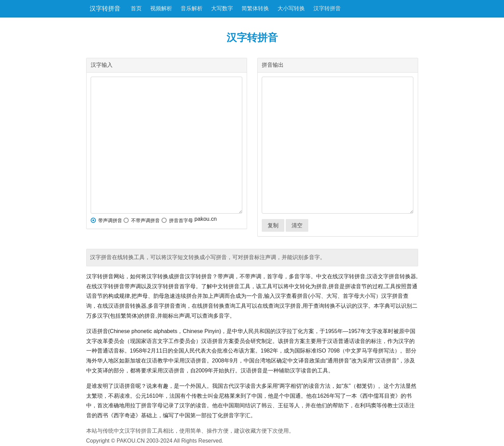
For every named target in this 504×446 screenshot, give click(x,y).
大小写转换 (291, 8)
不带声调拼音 (142, 221)
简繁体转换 (255, 8)
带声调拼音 (106, 221)
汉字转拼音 (105, 9)
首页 (136, 8)
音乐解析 (192, 8)
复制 (273, 225)
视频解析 (161, 8)
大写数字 (222, 8)
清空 (297, 225)
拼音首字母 (177, 221)
